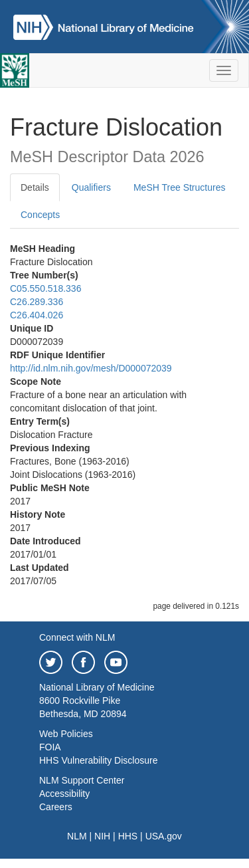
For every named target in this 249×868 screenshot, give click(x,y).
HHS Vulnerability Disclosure (98, 760)
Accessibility (64, 794)
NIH (102, 836)
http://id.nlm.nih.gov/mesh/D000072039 (91, 368)
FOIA (50, 747)
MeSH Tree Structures (180, 187)
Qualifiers (91, 187)
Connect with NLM (77, 637)
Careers (56, 807)
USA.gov (164, 836)
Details (35, 187)
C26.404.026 (37, 315)
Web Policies (66, 734)
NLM (77, 836)
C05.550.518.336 (45, 288)
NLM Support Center (82, 780)
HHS (128, 836)
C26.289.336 (37, 302)
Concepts (40, 215)
